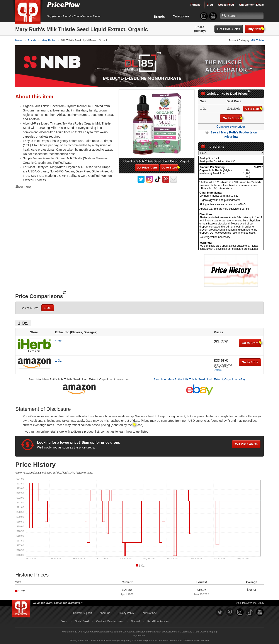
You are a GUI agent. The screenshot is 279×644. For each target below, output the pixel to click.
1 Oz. (48, 307)
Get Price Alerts (229, 29)
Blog (210, 5)
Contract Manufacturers (110, 621)
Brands (159, 16)
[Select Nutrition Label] (231, 152)
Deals (64, 621)
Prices (200, 27)
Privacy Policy (126, 612)
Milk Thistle (257, 40)
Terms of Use (149, 612)
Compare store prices (231, 126)
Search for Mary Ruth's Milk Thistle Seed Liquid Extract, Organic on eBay (200, 378)
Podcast (196, 5)
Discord (135, 621)
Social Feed (226, 5)
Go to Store (254, 108)
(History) (200, 31)
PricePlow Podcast (158, 621)
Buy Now (256, 29)
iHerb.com (34, 350)
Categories (181, 16)
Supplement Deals (251, 5)
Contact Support (83, 612)
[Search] (242, 16)
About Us (105, 612)
